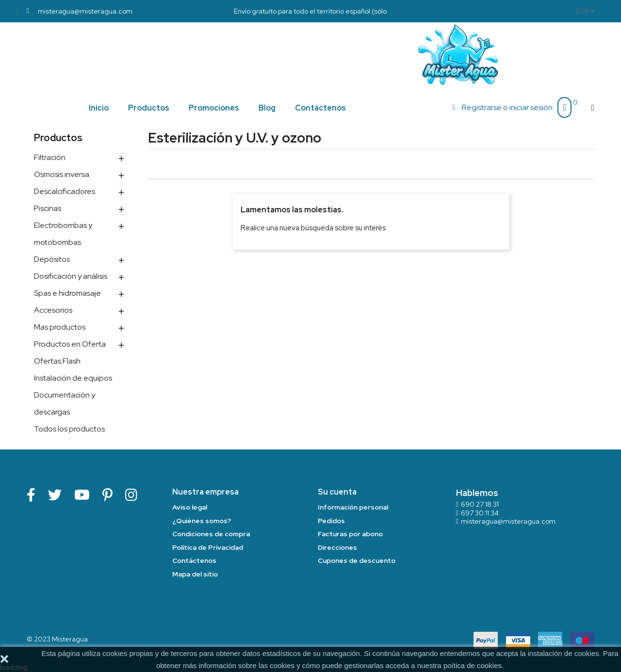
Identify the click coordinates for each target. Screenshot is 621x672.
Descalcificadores (65, 191)
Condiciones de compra (211, 534)
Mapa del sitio (195, 574)
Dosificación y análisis (71, 276)
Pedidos (331, 521)
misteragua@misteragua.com (508, 521)
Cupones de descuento (357, 560)
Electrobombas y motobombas (63, 234)
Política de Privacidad (208, 547)
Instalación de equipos (73, 378)
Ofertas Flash (57, 361)
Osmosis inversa (62, 174)
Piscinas (48, 208)
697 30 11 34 (480, 513)
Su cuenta (337, 492)
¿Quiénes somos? (202, 521)
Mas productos (60, 327)
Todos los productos (69, 429)
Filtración (50, 157)
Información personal (353, 507)
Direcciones (337, 547)
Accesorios (53, 310)
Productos (58, 138)
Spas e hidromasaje (67, 293)
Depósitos (52, 259)
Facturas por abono (350, 534)
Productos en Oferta (70, 344)
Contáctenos (194, 560)
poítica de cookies (473, 665)
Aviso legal (190, 507)
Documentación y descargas (65, 403)
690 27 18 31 (480, 504)
